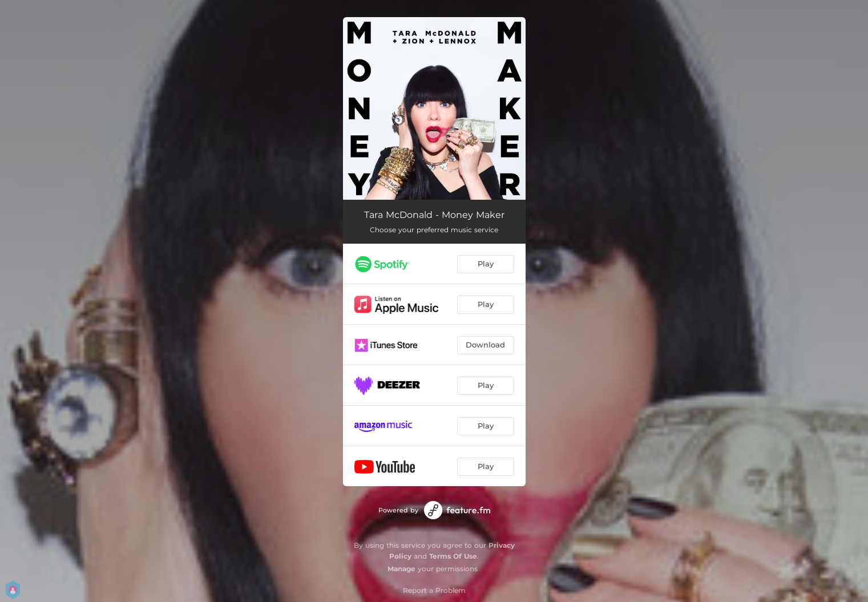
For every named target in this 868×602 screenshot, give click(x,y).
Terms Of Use (453, 556)
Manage (401, 569)
